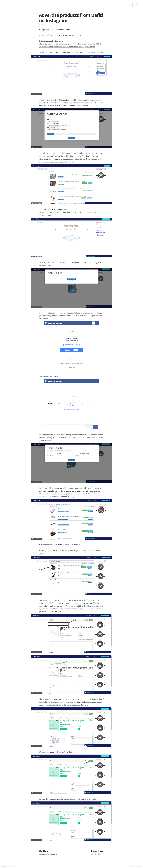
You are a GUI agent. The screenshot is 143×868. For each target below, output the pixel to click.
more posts (46, 854)
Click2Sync (43, 851)
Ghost (140, 866)
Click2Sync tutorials (6, 866)
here (73, 30)
